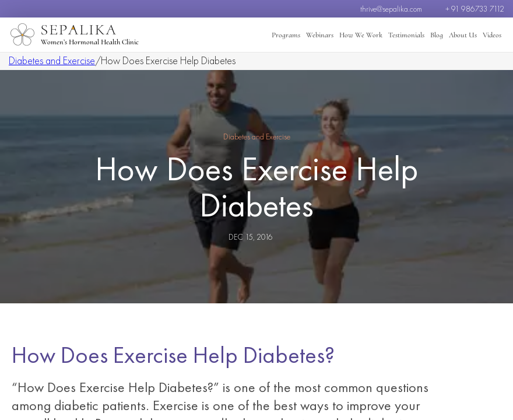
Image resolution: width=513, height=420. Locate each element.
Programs (286, 35)
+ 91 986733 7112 (475, 9)
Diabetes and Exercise (52, 60)
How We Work (361, 35)
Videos (492, 35)
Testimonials (406, 35)
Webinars (320, 35)
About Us (463, 35)
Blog (437, 35)
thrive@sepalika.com (391, 9)
